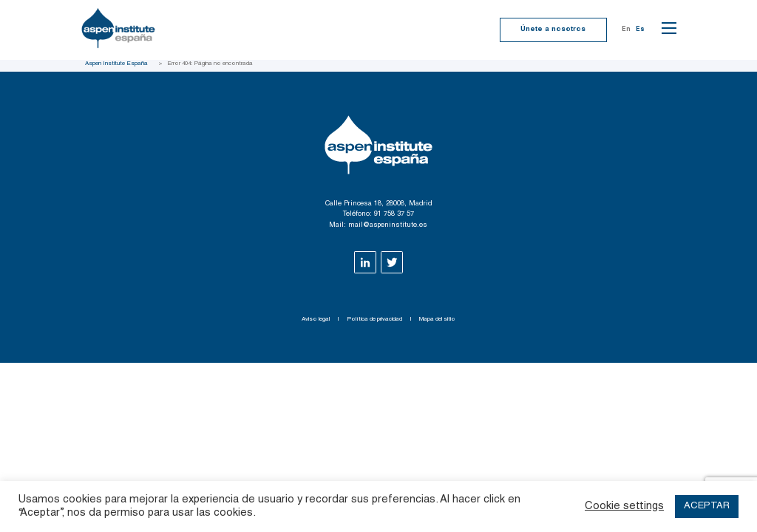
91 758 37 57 (394, 214)
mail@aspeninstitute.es (388, 225)
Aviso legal (316, 319)
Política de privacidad (374, 319)
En (626, 30)
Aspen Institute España (116, 64)
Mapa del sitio (437, 319)
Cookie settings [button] (624, 507)
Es (640, 30)
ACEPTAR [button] (707, 507)
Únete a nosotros (553, 30)
